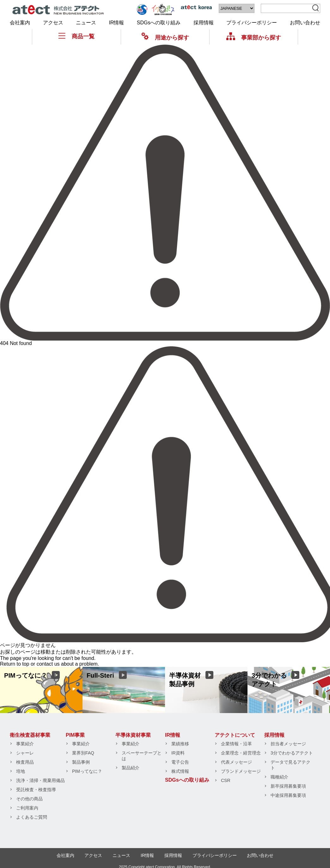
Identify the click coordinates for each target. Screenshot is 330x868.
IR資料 (178, 753)
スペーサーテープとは (142, 756)
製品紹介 (131, 768)
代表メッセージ (236, 762)
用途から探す (165, 37)
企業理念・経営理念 (241, 753)
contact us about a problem (67, 664)
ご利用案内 (27, 808)
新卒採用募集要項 (288, 786)
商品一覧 (76, 36)
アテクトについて (235, 735)
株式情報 (180, 771)
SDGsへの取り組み (159, 23)
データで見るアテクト (290, 765)
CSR (226, 780)
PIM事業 (75, 735)
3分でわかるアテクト (292, 753)
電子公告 (180, 762)
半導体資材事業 (133, 735)
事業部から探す (254, 37)
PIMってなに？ (87, 771)
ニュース (86, 23)
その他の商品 (29, 799)
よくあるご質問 (32, 817)
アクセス (53, 23)
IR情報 (116, 23)
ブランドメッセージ (241, 771)
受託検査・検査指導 (36, 790)
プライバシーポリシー (252, 23)
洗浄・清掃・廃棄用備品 (40, 780)
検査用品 (25, 762)
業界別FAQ (83, 753)
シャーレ (25, 753)
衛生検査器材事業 (30, 735)
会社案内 (20, 23)
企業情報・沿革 (236, 744)
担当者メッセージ (288, 744)
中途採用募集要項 (288, 795)
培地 (21, 771)
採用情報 (204, 23)
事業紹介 (25, 744)
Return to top (15, 664)
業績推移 (180, 744)
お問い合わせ (305, 23)
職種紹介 (279, 777)
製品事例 (81, 762)
